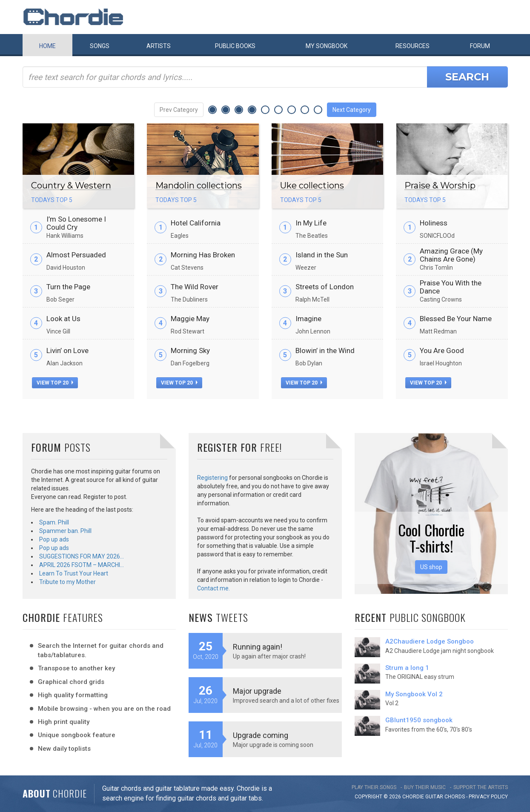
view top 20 (55, 383)
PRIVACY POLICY (488, 797)
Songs (100, 46)
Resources (413, 46)
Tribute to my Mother (67, 582)
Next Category (352, 110)
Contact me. (213, 588)
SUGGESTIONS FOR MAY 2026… (82, 556)
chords (455, 797)
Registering (212, 478)
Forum (480, 46)
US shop (431, 567)
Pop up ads (54, 539)
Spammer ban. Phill (65, 531)
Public (235, 46)
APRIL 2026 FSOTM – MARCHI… (82, 565)
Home (47, 46)
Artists (159, 46)
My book (327, 46)
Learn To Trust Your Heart (74, 573)
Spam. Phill (54, 522)
